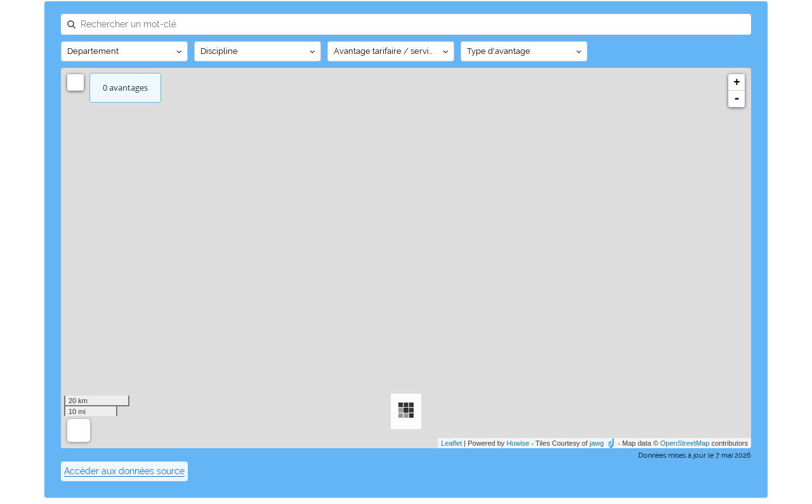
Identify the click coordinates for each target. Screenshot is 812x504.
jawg (597, 443)
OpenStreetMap (685, 443)
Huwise (518, 443)
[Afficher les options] (124, 51)
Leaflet (451, 443)
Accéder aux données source (124, 471)
